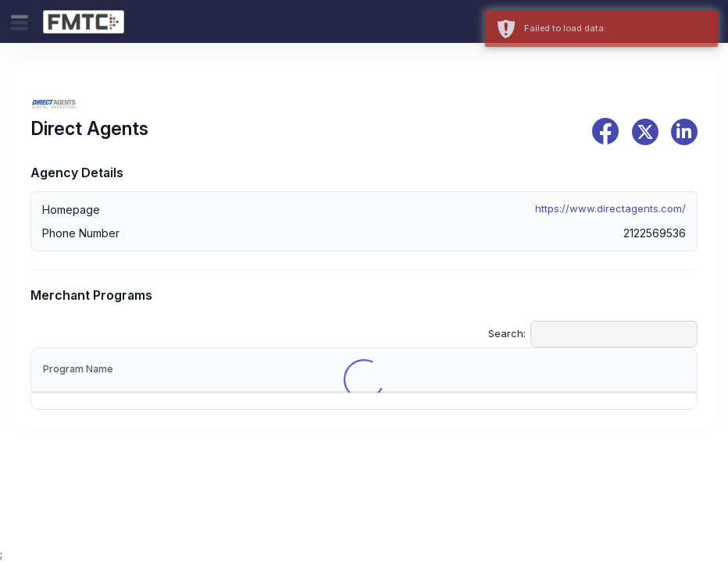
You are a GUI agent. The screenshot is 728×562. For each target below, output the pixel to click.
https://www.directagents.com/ (610, 208)
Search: (593, 334)
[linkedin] (684, 132)
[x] (645, 132)
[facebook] (605, 132)
